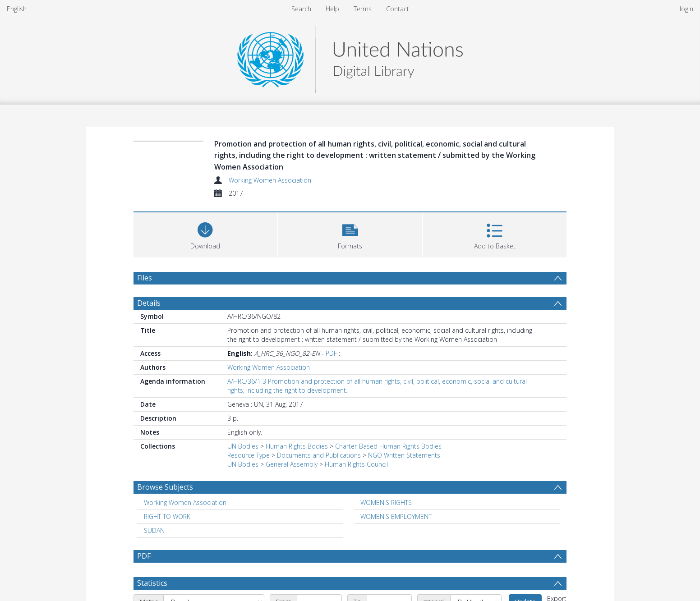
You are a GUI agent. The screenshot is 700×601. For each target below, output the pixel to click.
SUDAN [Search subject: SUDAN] (154, 530)
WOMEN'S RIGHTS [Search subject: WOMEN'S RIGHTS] (386, 502)
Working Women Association (270, 180)
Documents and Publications (319, 455)
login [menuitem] (686, 9)
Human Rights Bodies (297, 446)
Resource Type (249, 455)
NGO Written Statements (404, 455)
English (17, 9)
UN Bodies (243, 446)
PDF (331, 353)
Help (332, 9)
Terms (363, 9)
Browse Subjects (165, 487)
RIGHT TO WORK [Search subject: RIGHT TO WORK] (167, 516)
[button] (350, 234)
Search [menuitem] (301, 9)
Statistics (152, 583)
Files (145, 278)
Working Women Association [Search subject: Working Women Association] (185, 502)
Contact (398, 9)
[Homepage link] (350, 57)
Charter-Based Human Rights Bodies (388, 446)
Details (149, 303)
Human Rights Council (356, 464)
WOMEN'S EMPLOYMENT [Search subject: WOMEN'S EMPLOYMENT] (396, 516)
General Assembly (292, 464)
